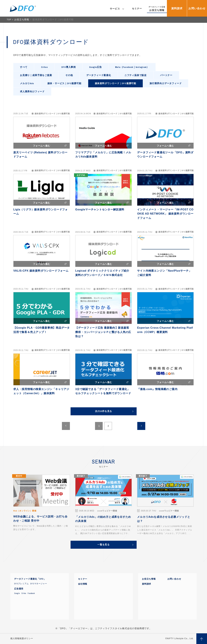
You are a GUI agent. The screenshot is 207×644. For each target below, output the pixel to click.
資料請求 (147, 584)
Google (17, 593)
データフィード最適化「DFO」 (30, 579)
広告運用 (19, 589)
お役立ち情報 (22, 20)
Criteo (24, 593)
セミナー (83, 579)
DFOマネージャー (39, 584)
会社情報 (83, 584)
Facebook (31, 593)
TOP (9, 20)
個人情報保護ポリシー (22, 639)
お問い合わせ (174, 579)
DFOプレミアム (21, 584)
